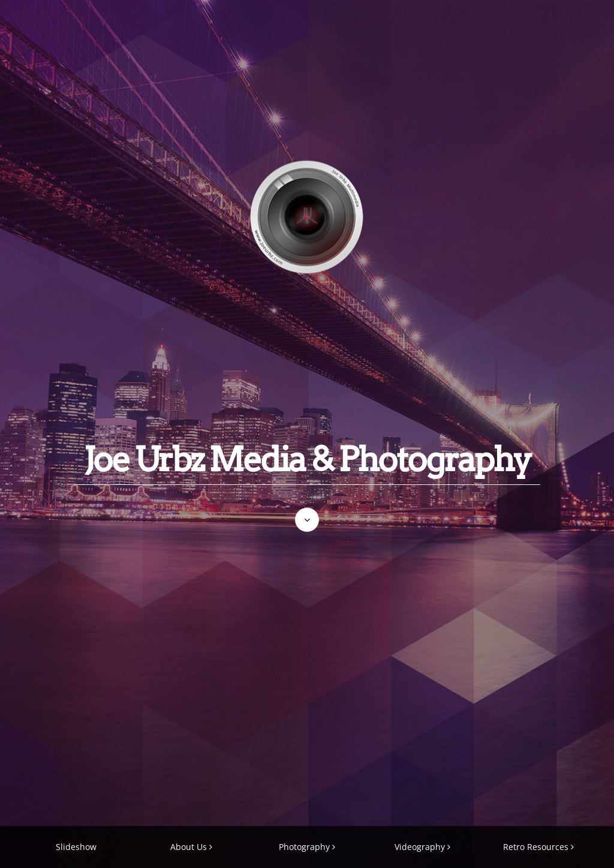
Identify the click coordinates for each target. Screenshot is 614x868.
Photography (304, 847)
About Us (189, 847)
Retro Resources (536, 847)
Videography (420, 847)
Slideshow (76, 847)
